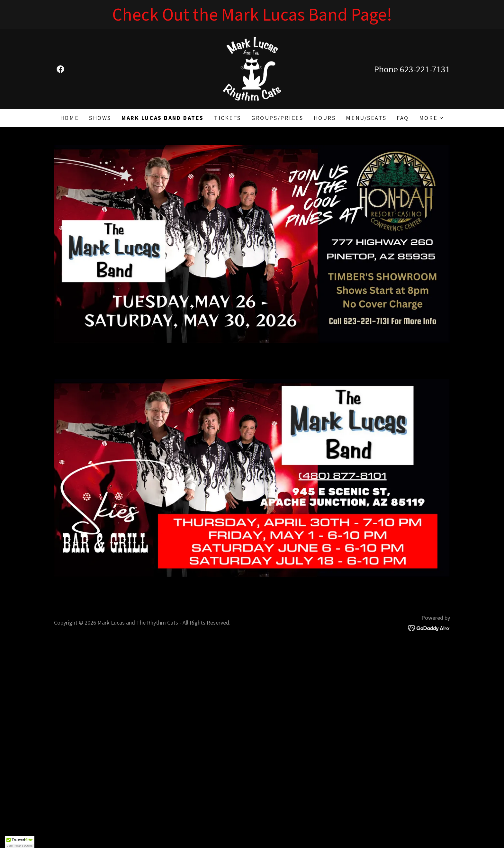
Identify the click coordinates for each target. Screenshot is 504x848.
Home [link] (69, 118)
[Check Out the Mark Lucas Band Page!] (252, 15)
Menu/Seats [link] (366, 118)
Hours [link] (325, 118)
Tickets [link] (228, 118)
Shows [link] (100, 118)
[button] (432, 118)
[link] (60, 69)
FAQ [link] (403, 118)
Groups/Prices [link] (277, 118)
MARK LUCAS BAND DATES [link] (163, 118)
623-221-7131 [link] (425, 69)
